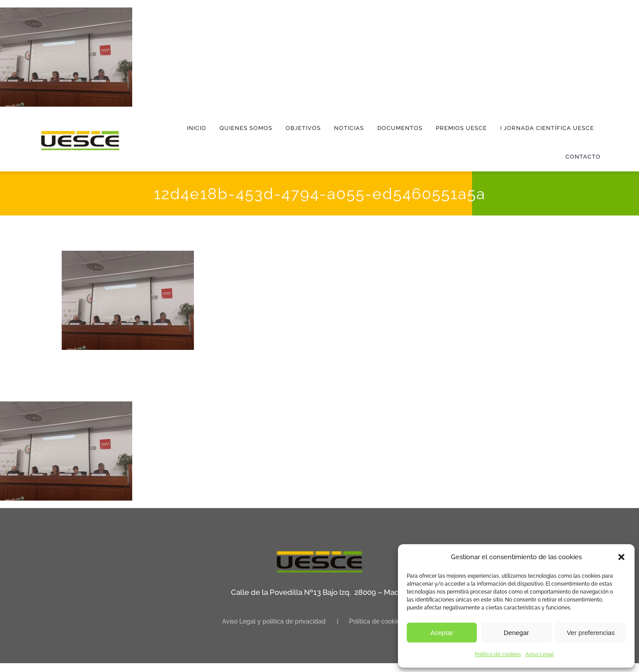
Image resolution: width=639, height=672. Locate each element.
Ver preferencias (591, 633)
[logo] (80, 132)
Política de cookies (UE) (383, 621)
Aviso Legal (539, 654)
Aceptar (442, 633)
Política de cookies (498, 654)
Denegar (516, 633)
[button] (621, 557)
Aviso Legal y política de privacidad (274, 621)
